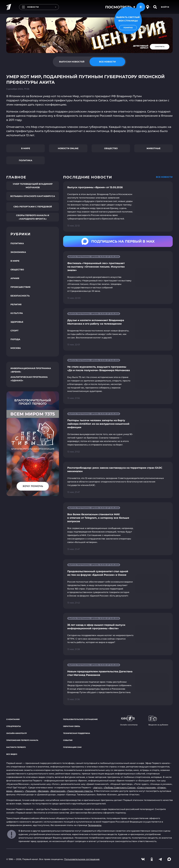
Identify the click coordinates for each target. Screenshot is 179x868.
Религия (16, 304)
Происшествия (20, 287)
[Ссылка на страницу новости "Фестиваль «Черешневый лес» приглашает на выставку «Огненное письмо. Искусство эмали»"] (118, 278)
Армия (15, 278)
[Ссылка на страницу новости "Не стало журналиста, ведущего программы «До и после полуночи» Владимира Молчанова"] (118, 379)
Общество (111, 148)
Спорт (15, 331)
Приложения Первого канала (22, 740)
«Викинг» (19, 791)
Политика (26, 160)
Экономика (18, 252)
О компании (13, 719)
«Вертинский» (58, 791)
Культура (17, 313)
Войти (165, 7)
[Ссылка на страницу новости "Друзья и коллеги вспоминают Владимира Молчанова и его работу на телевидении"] (118, 329)
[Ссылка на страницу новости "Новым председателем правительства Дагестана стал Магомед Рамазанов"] (118, 682)
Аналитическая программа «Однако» (29, 379)
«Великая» (43, 791)
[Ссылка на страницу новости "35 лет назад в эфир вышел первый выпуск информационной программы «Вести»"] (118, 634)
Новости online (68, 148)
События (68, 740)
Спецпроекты (14, 726)
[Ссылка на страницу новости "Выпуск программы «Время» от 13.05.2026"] (118, 206)
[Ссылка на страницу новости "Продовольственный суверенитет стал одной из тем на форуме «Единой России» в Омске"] (118, 584)
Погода (15, 339)
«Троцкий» (31, 791)
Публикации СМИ (72, 747)
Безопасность (20, 296)
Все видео (12, 754)
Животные (153, 148)
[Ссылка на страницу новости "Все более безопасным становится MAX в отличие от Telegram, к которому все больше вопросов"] (118, 529)
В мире (26, 148)
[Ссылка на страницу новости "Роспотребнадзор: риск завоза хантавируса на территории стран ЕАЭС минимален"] (118, 480)
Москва (16, 348)
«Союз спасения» (146, 788)
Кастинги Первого (16, 747)
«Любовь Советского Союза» (120, 788)
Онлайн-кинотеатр (17, 733)
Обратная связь (72, 726)
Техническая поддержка (77, 733)
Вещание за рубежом (158, 721)
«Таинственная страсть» (80, 791)
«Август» (98, 788)
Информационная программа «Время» (31, 370)
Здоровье (17, 322)
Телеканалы (95, 825)
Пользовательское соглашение (80, 719)
